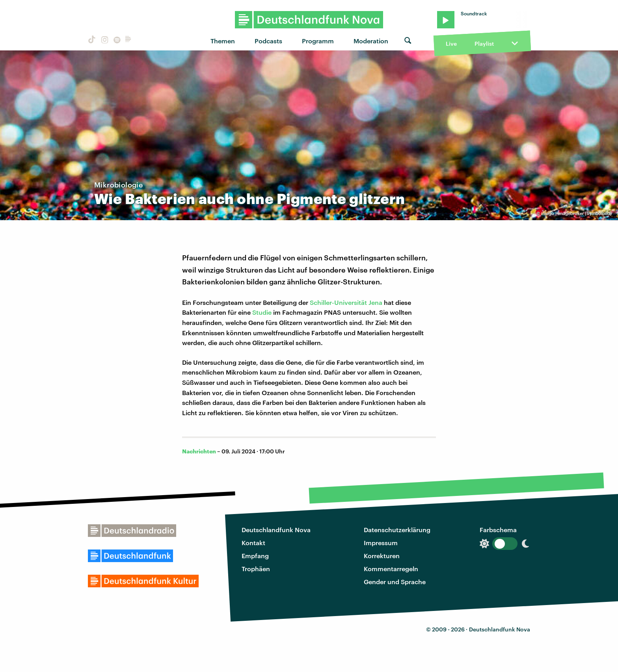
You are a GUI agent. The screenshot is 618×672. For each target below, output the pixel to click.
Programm (318, 41)
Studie (262, 312)
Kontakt (253, 543)
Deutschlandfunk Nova (276, 530)
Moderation (371, 41)
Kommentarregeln (391, 569)
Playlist (484, 44)
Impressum (381, 543)
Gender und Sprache (395, 582)
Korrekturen (382, 556)
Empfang (255, 556)
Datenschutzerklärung (397, 530)
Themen (223, 41)
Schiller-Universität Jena (346, 302)
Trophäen (256, 569)
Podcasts (268, 41)
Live (451, 44)
